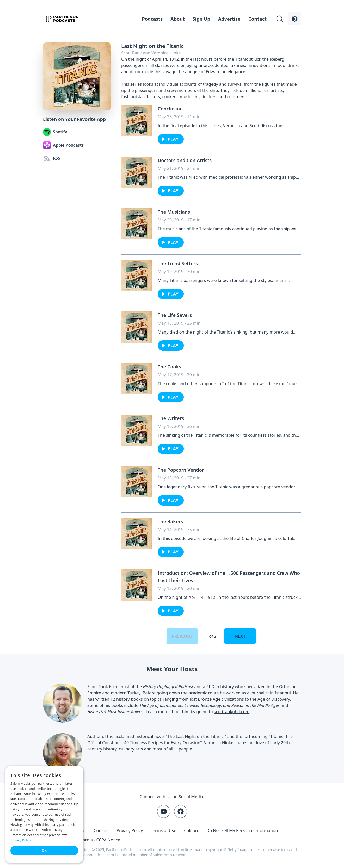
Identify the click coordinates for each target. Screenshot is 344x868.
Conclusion (170, 109)
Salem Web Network (170, 855)
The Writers (171, 418)
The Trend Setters (178, 263)
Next (240, 636)
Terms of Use (163, 830)
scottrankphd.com (232, 712)
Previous (182, 636)
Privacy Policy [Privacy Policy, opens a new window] (21, 840)
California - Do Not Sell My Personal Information (231, 830)
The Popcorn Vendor (181, 470)
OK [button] (44, 850)
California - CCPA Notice (97, 840)
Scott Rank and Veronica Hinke (151, 53)
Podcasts (152, 19)
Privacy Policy (130, 830)
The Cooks (169, 367)
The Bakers (170, 521)
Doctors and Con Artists (185, 160)
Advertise (229, 19)
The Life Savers (175, 315)
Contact (257, 19)
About (178, 19)
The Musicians (174, 212)
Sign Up (201, 19)
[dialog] (44, 814)
